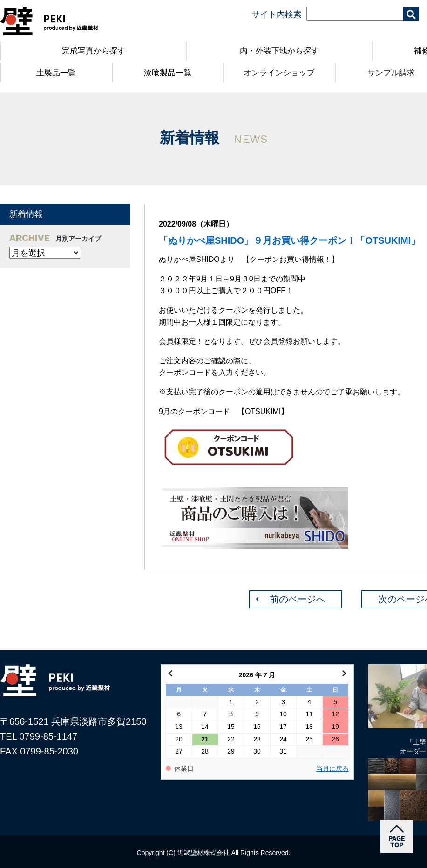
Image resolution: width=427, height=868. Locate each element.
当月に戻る (332, 769)
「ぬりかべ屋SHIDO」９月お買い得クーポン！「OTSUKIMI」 (289, 240)
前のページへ (298, 599)
